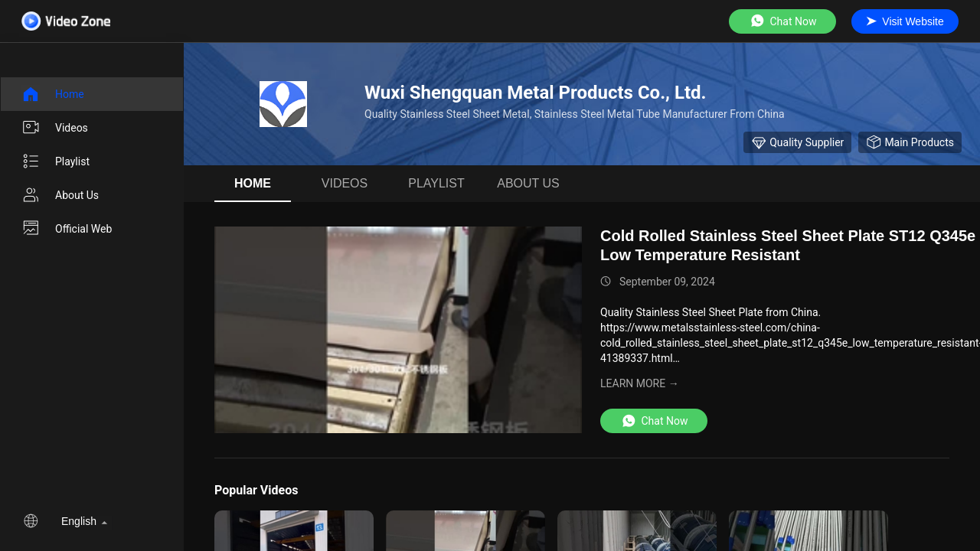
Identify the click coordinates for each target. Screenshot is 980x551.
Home (53, 94)
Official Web (67, 229)
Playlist (56, 161)
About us (60, 195)
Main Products (910, 142)
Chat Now (783, 21)
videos (55, 128)
